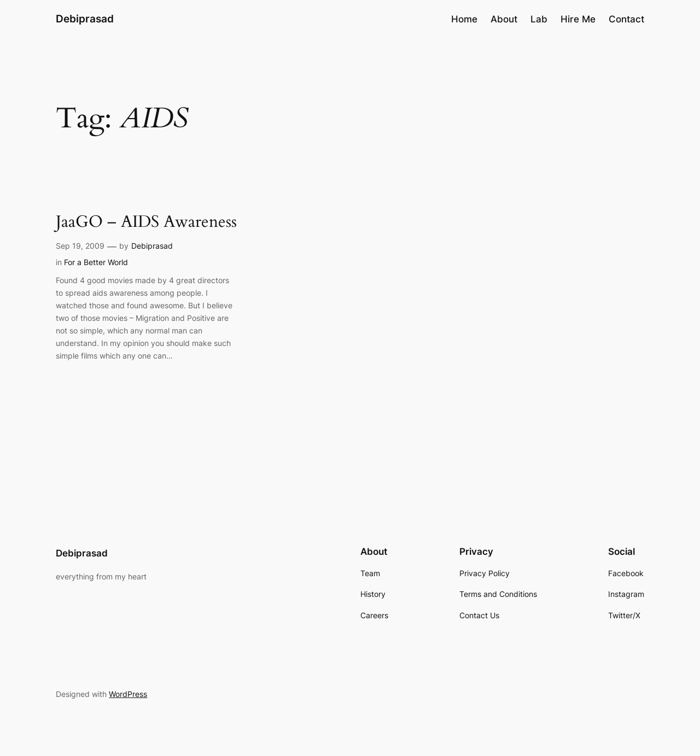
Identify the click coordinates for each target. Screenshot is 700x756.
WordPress (128, 694)
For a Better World (96, 262)
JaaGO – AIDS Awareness (146, 222)
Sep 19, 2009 (80, 246)
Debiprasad (85, 19)
